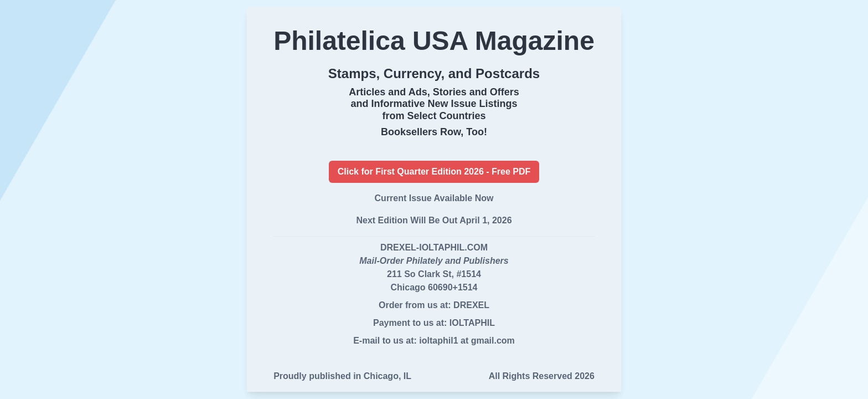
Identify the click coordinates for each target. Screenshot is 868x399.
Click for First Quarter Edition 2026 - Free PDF (434, 172)
